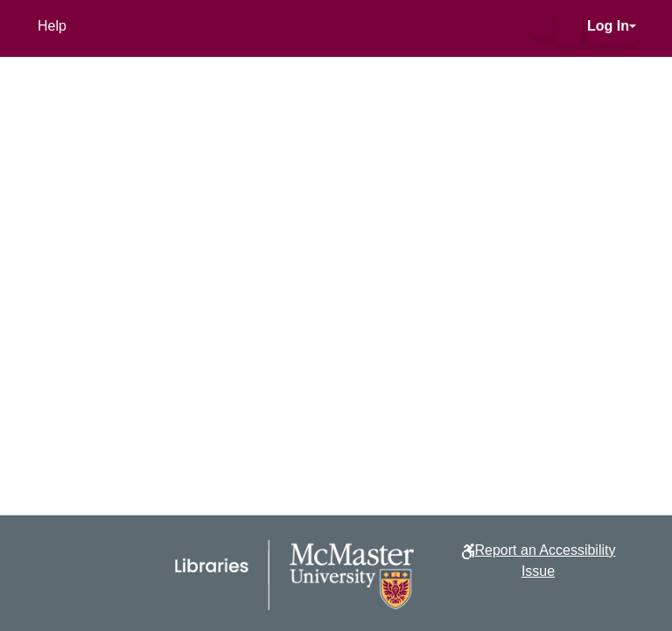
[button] (542, 26)
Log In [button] (608, 26)
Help (52, 26)
